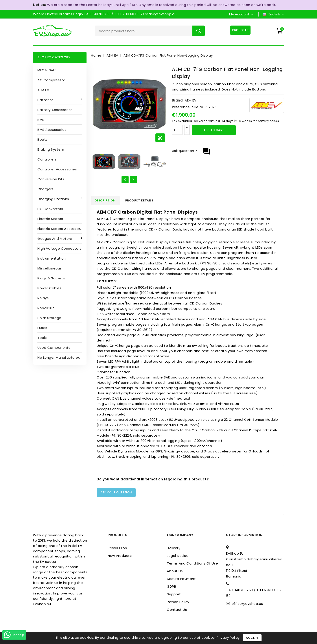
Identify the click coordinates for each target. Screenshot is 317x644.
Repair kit (46, 308)
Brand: (178, 100)
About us (175, 572)
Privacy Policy (228, 638)
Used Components (54, 348)
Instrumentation (52, 258)
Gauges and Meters (55, 239)
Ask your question (116, 493)
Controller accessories (57, 169)
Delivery (174, 549)
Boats (43, 139)
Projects (240, 30)
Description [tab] (107, 201)
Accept (252, 638)
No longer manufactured (59, 357)
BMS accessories (52, 130)
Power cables (49, 288)
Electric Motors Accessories (61, 229)
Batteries (46, 100)
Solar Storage (49, 318)
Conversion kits (51, 179)
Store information (244, 536)
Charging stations (54, 199)
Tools (42, 338)
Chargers (45, 189)
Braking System (51, 149)
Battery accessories (55, 110)
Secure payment (181, 580)
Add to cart (214, 130)
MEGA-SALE (47, 70)
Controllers (47, 159)
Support (174, 595)
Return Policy (178, 603)
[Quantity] (177, 130)
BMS (41, 120)
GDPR (171, 587)
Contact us (177, 610)
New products (120, 556)
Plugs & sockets (51, 278)
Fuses (42, 328)
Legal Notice (178, 556)
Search (199, 31)
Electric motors (50, 219)
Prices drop (117, 549)
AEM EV (43, 90)
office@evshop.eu (247, 605)
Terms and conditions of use (193, 564)
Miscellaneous (50, 268)
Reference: (181, 107)
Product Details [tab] (144, 201)
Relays (43, 298)
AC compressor (51, 80)
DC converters (50, 209)
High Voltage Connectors (60, 248)
